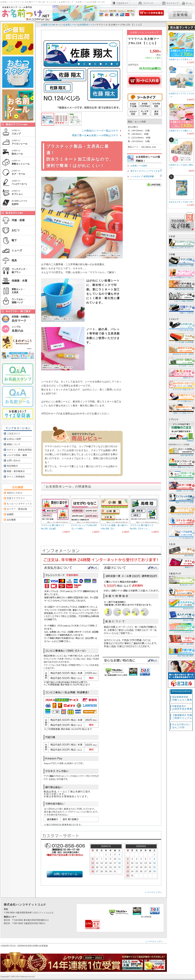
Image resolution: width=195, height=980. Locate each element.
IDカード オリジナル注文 (181, 475)
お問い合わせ (14, 460)
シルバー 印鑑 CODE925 (181, 297)
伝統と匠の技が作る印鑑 (181, 285)
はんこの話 (181, 726)
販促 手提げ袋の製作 (181, 652)
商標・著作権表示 (16, 471)
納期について (14, 444)
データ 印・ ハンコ (181, 362)
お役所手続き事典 (182, 708)
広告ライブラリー (16, 498)
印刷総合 (181, 432)
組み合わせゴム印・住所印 (181, 350)
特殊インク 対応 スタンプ (181, 409)
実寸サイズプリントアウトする (145, 171)
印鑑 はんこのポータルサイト (181, 243)
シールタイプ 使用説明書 (142, 176)
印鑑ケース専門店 (181, 309)
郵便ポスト (181, 563)
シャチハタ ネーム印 (181, 326)
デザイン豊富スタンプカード (181, 463)
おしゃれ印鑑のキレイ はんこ (181, 273)
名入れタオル (181, 604)
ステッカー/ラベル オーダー (181, 522)
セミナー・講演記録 (17, 509)
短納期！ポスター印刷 (181, 487)
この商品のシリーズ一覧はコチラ (100, 131)
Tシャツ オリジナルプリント (181, 510)
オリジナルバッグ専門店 (181, 592)
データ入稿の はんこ (181, 397)
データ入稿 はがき (181, 534)
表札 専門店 (181, 551)
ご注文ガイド (14, 434)
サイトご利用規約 (16, 477)
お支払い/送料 (14, 439)
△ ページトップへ (153, 892)
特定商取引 (12, 466)
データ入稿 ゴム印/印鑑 (181, 338)
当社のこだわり (15, 493)
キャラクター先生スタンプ (181, 385)
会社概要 (11, 520)
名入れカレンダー (181, 581)
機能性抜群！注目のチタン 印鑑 (181, 261)
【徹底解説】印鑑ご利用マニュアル (182, 717)
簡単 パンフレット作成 (181, 498)
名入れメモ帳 (181, 616)
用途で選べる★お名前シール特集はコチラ (95, 135)
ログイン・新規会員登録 (19, 450)
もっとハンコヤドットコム (20, 504)
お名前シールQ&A (139, 166)
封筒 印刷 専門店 (181, 451)
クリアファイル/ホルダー (181, 628)
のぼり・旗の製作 (181, 640)
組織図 (10, 514)
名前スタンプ (181, 373)
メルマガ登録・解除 (17, 455)
